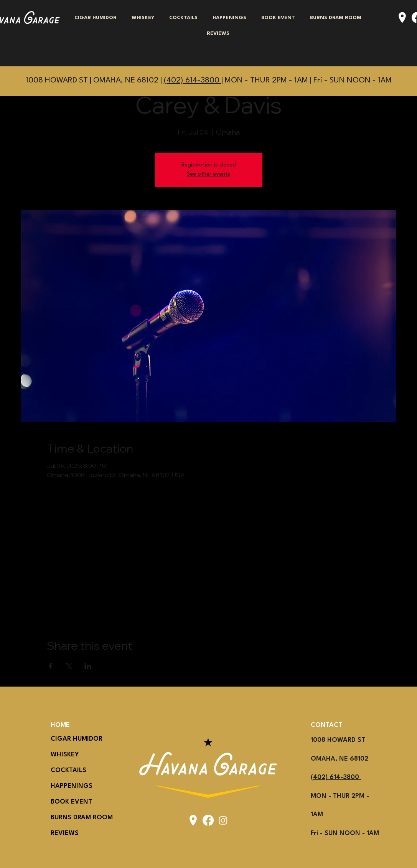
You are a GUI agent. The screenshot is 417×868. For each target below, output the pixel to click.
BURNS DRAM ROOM (69, 818)
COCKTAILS (68, 770)
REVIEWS (65, 833)
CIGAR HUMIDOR (69, 739)
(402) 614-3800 (193, 81)
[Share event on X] (69, 666)
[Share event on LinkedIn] (88, 666)
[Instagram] (223, 820)
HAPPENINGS (69, 786)
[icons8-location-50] (402, 17)
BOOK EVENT (69, 802)
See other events (208, 174)
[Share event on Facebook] (50, 666)
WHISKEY (65, 755)
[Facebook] (208, 820)
